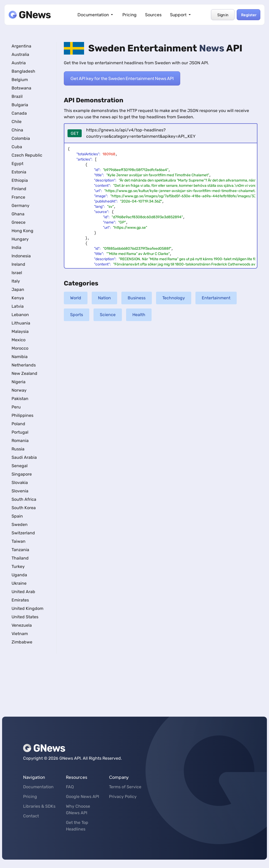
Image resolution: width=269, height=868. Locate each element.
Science (108, 315)
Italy (16, 281)
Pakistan (20, 399)
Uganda (19, 575)
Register (249, 15)
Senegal (20, 466)
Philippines (22, 415)
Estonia (19, 172)
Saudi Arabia (24, 457)
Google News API (82, 797)
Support (181, 15)
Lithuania (21, 323)
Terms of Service (125, 787)
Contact (31, 816)
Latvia (18, 306)
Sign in (223, 15)
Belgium (20, 80)
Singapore (22, 474)
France (18, 197)
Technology (174, 298)
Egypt (17, 164)
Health (139, 315)
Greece (19, 222)
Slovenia (20, 491)
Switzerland (23, 533)
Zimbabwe (22, 642)
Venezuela (22, 625)
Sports (77, 315)
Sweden (20, 524)
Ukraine (19, 583)
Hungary (20, 239)
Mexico (19, 340)
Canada (19, 113)
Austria (19, 63)
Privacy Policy (123, 797)
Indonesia (21, 256)
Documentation (96, 15)
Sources (153, 15)
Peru (16, 407)
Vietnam (20, 634)
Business (137, 298)
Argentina (21, 46)
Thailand (20, 558)
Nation (104, 298)
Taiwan (19, 541)
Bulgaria (20, 105)
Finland (19, 189)
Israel (17, 273)
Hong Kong (22, 231)
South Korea (24, 508)
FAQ (70, 787)
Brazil (17, 96)
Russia (18, 449)
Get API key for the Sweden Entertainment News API (122, 78)
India (16, 247)
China (17, 130)
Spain (17, 516)
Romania (20, 441)
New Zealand (24, 373)
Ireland (18, 264)
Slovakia (20, 483)
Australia (20, 54)
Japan (18, 289)
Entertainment (216, 298)
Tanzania (20, 550)
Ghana (18, 214)
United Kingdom (27, 608)
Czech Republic (27, 155)
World (76, 298)
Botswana (21, 88)
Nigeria (19, 382)
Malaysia (20, 331)
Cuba (17, 147)
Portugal (20, 432)
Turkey (18, 566)
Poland (18, 424)
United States (25, 617)
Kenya (18, 298)
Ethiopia (20, 180)
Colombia (21, 138)
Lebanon (20, 315)
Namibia (20, 357)
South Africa (24, 499)
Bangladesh (23, 71)
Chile (17, 122)
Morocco (20, 348)
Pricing (130, 15)
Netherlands (24, 365)
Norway (19, 390)
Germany (20, 206)
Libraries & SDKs (39, 806)
